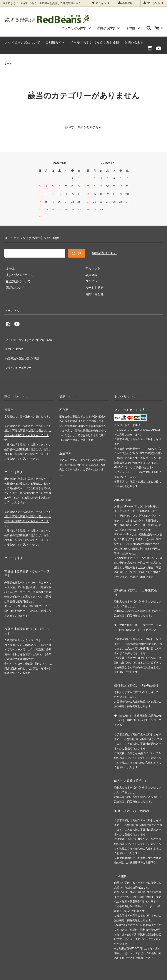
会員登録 (128, 3)
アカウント (154, 3)
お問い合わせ (134, 42)
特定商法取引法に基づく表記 (24, 352)
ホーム (8, 64)
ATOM (17, 345)
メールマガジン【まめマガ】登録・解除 (32, 339)
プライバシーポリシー (20, 358)
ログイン (101, 3)
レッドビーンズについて (22, 42)
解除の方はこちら (104, 253)
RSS (8, 345)
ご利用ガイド (55, 42)
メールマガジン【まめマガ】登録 (95, 42)
